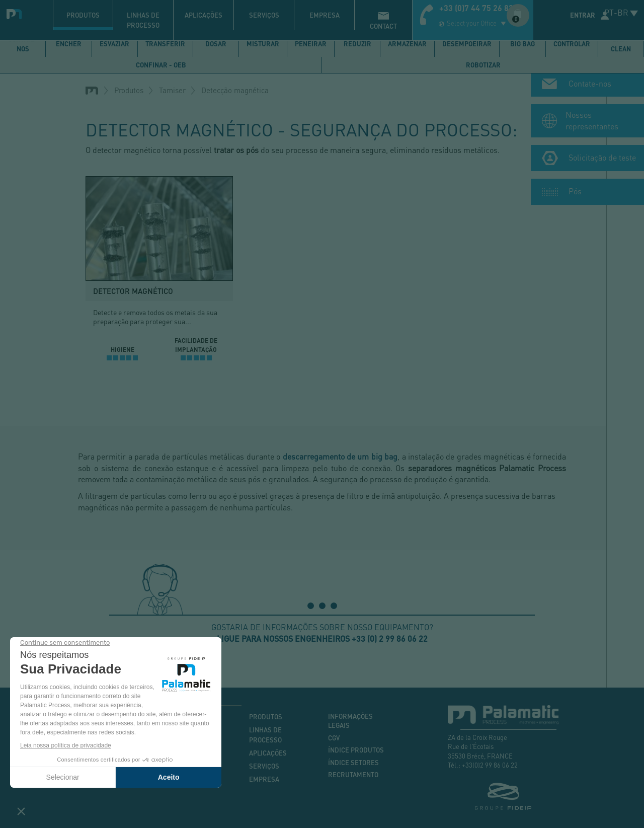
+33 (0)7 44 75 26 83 (476, 8)
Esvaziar (114, 44)
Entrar (583, 15)
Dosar (216, 44)
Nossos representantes (592, 122)
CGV (334, 738)
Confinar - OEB (161, 65)
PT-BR (616, 12)
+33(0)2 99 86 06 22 (490, 765)
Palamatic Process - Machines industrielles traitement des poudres (16, 13)
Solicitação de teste (602, 159)
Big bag (522, 44)
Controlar (572, 44)
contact (383, 26)
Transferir (165, 44)
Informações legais (350, 721)
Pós (575, 193)
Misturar (263, 44)
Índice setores (353, 763)
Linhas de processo (143, 20)
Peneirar (311, 44)
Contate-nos (23, 44)
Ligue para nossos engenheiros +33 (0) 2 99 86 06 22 (322, 638)
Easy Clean (621, 44)
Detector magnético (133, 291)
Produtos (83, 15)
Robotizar (483, 65)
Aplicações (204, 15)
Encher (69, 44)
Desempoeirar (467, 44)
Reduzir (357, 44)
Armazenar (407, 44)
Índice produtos (356, 750)
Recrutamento (353, 775)
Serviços (264, 15)
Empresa (325, 15)
